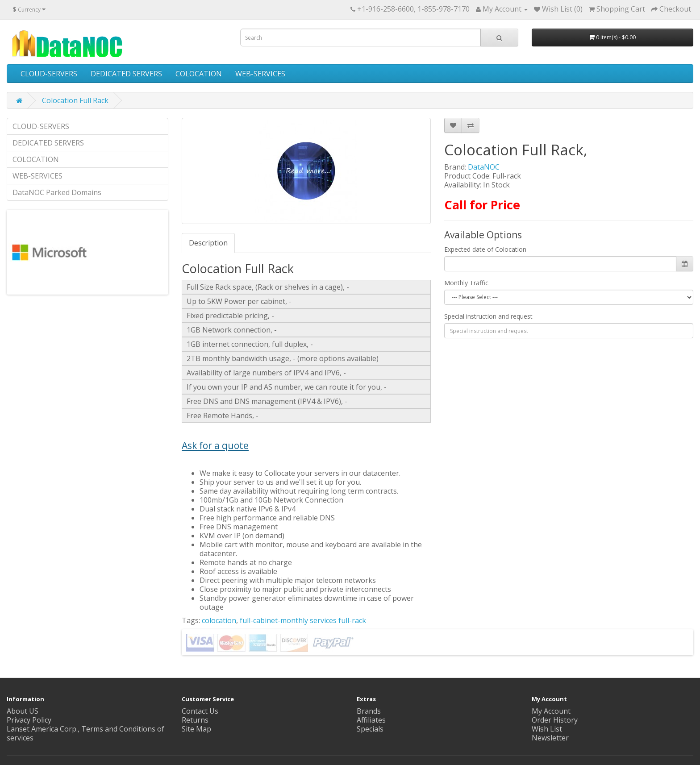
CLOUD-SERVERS (49, 74)
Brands (369, 711)
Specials (370, 729)
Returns (195, 720)
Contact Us (200, 711)
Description (208, 243)
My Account (551, 711)
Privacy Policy (29, 720)
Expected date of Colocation (485, 249)
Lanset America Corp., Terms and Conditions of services (85, 733)
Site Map (196, 729)
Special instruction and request (488, 316)
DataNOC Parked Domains (57, 192)
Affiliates (371, 720)
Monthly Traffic (466, 283)
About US (23, 711)
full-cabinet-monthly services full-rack (303, 620)
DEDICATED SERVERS (126, 74)
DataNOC (484, 167)
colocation (219, 620)
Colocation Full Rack (75, 100)
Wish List (547, 729)
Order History (555, 720)
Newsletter (550, 738)
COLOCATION (199, 74)
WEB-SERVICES (260, 74)
